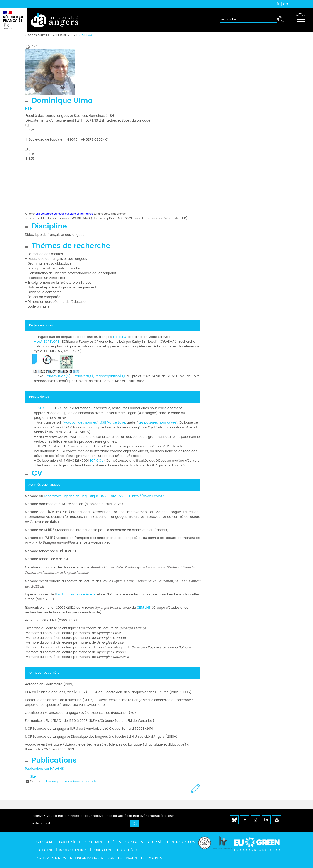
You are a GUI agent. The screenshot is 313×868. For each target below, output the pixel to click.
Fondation (102, 850)
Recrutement (93, 842)
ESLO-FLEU (45, 408)
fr (278, 4)
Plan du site (67, 842)
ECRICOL (96, 461)
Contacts (134, 842)
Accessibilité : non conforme (172, 842)
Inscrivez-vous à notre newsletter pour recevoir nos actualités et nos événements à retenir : (104, 816)
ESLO (122, 337)
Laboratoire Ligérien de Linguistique (71, 496)
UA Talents (45, 850)
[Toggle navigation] (301, 20)
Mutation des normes (80, 423)
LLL (115, 337)
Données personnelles (126, 858)
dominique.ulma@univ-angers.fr (71, 781)
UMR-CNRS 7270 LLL (116, 496)
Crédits (115, 842)
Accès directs (38, 35)
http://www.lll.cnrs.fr (148, 496)
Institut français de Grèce (77, 594)
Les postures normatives (157, 423)
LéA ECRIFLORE (48, 342)
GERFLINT (144, 608)
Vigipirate (157, 858)
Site (33, 777)
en (286, 4)
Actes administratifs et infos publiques (70, 858)
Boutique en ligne (74, 850)
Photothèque (127, 850)
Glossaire (45, 842)
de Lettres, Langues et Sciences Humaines (64, 214)
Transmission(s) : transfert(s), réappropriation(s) (84, 376)
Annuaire (60, 35)
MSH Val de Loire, (113, 423)
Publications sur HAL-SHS (44, 769)
